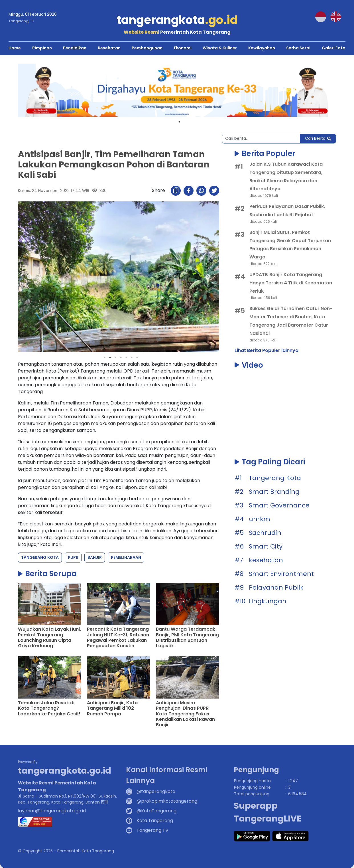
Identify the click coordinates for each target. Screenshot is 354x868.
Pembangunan (147, 48)
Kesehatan (109, 48)
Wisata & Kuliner (220, 48)
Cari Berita (318, 138)
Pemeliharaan (126, 557)
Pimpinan (42, 48)
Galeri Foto (334, 48)
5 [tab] (126, 357)
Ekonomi (183, 48)
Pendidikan (75, 48)
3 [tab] (115, 357)
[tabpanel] (177, 90)
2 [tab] (110, 357)
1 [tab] (179, 122)
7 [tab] (137, 357)
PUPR (73, 557)
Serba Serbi (298, 48)
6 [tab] (132, 357)
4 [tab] (121, 357)
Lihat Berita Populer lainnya (266, 350)
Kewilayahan (262, 48)
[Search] (261, 138)
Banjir (95, 557)
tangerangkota (177, 20)
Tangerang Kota (40, 557)
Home (15, 48)
